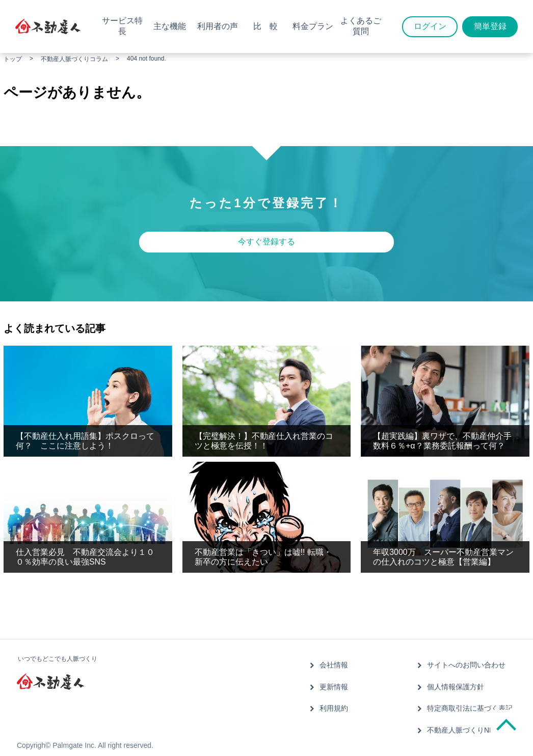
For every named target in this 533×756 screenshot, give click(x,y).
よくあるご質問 (361, 26)
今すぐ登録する (266, 242)
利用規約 (334, 708)
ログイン (430, 26)
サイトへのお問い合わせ (466, 665)
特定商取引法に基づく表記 (470, 708)
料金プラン (313, 26)
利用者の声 (218, 26)
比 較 (265, 26)
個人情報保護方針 (456, 686)
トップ (13, 59)
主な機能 (170, 26)
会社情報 (334, 665)
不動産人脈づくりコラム (74, 59)
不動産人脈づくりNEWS (466, 729)
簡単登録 (490, 26)
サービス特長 (122, 26)
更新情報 (334, 686)
